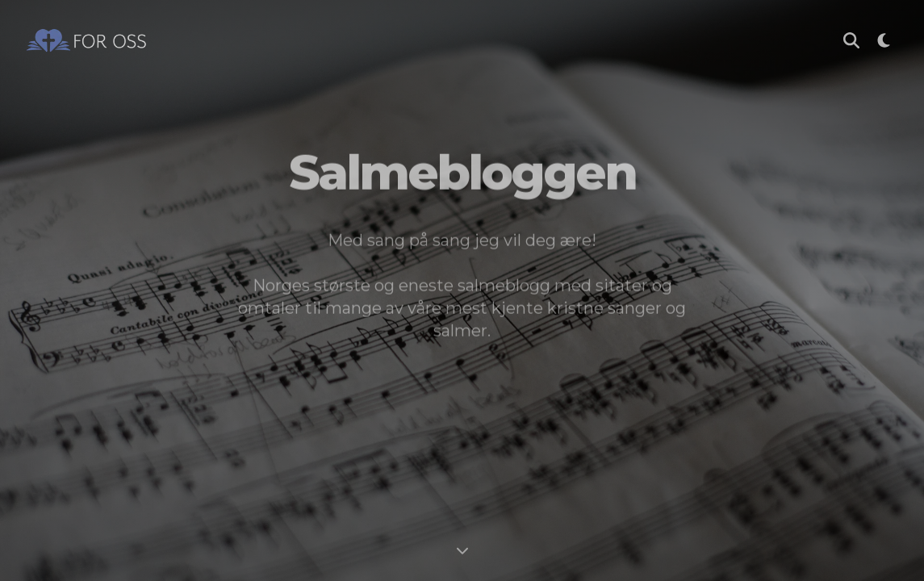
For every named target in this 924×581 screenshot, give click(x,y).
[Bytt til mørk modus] (884, 40)
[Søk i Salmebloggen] (851, 40)
